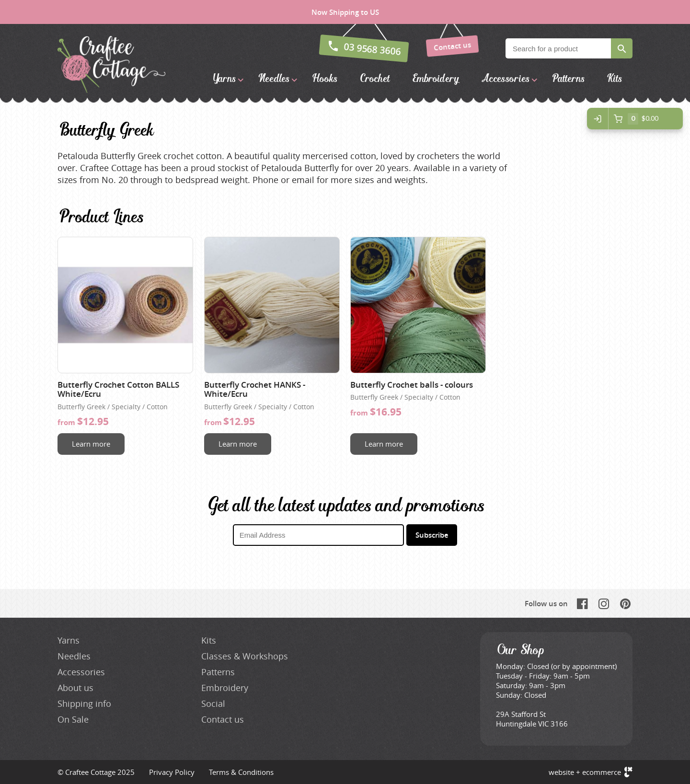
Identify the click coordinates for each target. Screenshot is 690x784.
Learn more (91, 444)
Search (622, 48)
